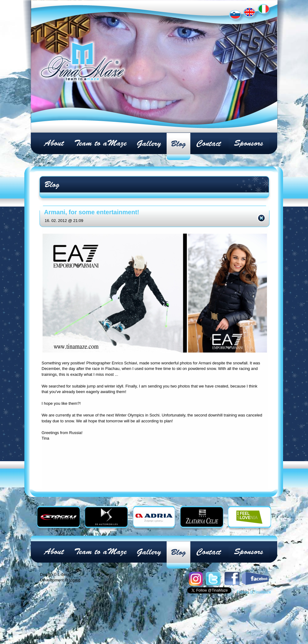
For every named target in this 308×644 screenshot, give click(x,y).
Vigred (74, 555)
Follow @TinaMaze (254, 567)
